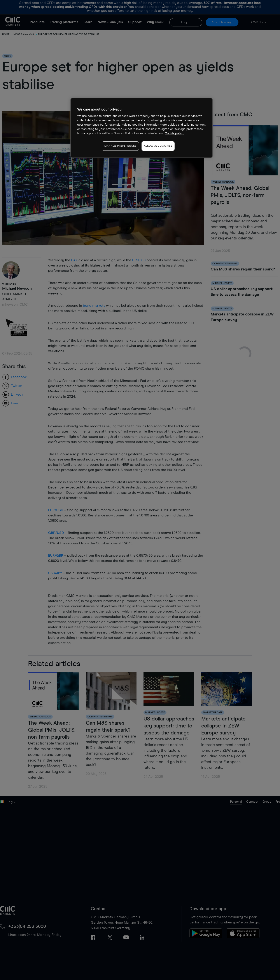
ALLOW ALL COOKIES (158, 146)
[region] (142, 128)
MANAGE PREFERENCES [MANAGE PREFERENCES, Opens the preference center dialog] (120, 146)
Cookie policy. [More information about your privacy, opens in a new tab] (174, 134)
